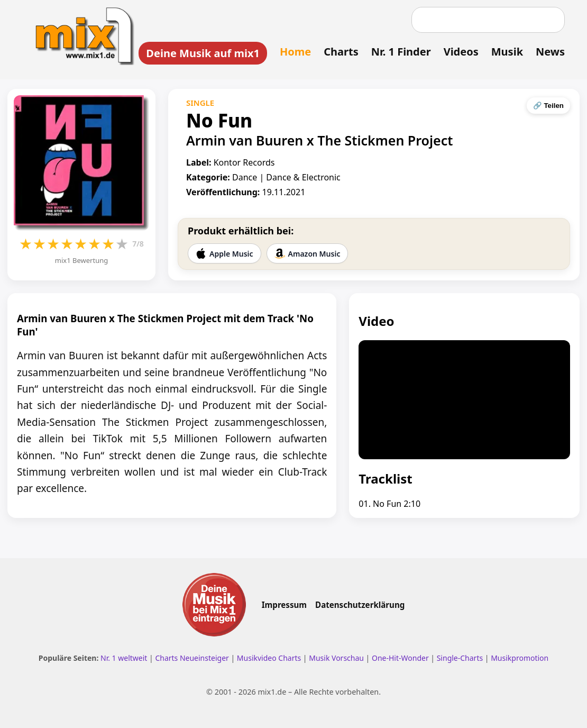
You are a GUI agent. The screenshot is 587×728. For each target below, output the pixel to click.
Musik (507, 52)
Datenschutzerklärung (360, 605)
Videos (461, 52)
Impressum (284, 605)
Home (295, 52)
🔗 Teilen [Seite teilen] (548, 106)
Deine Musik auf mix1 (203, 53)
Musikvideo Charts (269, 658)
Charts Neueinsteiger (192, 658)
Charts (341, 52)
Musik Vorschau (336, 658)
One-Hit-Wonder (400, 658)
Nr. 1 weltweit (124, 658)
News (550, 52)
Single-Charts (460, 658)
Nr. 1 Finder (401, 52)
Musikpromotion (520, 658)
